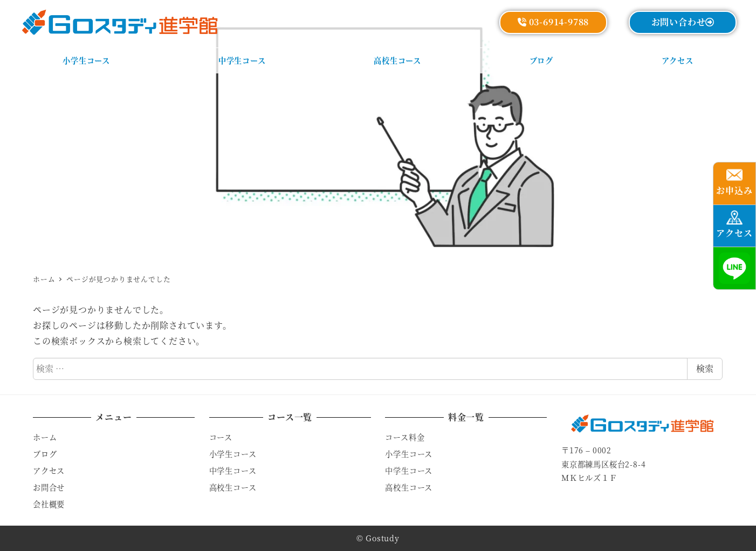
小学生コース (233, 454)
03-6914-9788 (554, 22)
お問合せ (49, 487)
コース (221, 437)
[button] (734, 183)
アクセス (49, 471)
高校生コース (233, 487)
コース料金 (405, 437)
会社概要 (49, 504)
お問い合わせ (683, 22)
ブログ (45, 454)
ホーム (45, 437)
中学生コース (233, 471)
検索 (705, 368)
